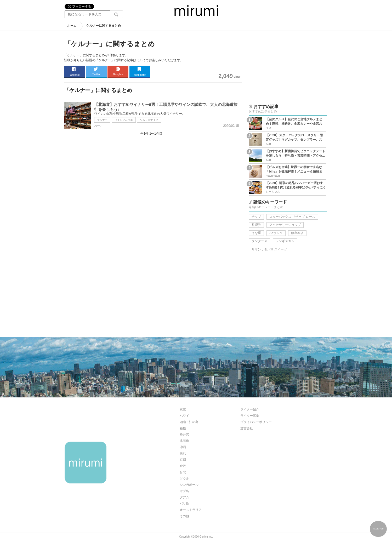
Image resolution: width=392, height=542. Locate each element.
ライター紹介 (250, 409)
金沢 (183, 466)
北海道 (184, 441)
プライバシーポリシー (256, 422)
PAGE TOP (378, 529)
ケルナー (102, 120)
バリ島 (184, 504)
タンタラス (259, 241)
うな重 (256, 233)
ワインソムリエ (124, 120)
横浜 (183, 453)
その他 (184, 516)
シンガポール (189, 485)
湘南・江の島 (189, 422)
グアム (184, 497)
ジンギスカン (285, 241)
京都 (183, 460)
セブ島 (184, 491)
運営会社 (247, 428)
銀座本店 (297, 233)
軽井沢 (184, 435)
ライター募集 (250, 416)
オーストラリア (191, 510)
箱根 (183, 428)
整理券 (256, 225)
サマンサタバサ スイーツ (269, 249)
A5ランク (276, 233)
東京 (183, 409)
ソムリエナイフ (149, 120)
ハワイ (184, 416)
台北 (183, 472)
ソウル (184, 478)
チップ (256, 217)
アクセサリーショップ (285, 225)
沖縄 (183, 447)
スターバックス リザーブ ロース (292, 217)
